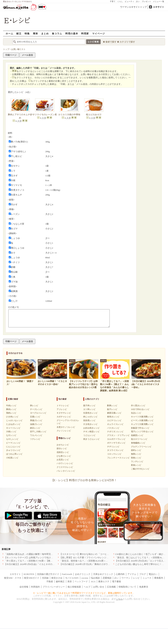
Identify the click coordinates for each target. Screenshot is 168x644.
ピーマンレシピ (13, 443)
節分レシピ (62, 448)
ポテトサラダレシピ (116, 443)
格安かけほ (57, 578)
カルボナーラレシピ (116, 439)
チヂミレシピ (113, 447)
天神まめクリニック (103, 574)
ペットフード (81, 581)
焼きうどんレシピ (91, 439)
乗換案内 (159, 578)
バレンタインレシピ (66, 471)
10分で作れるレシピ (140, 409)
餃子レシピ (112, 409)
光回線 (45, 578)
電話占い (153, 574)
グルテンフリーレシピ (141, 447)
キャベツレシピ (13, 428)
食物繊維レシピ (138, 443)
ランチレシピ (137, 461)
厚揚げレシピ (36, 420)
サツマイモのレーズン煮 (45, 115)
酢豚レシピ (112, 406)
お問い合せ (99, 587)
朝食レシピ (136, 458)
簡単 (35, 33)
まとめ (45, 33)
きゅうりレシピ (13, 450)
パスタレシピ (113, 428)
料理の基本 (72, 33)
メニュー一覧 (159, 1)
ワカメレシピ (36, 435)
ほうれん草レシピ (14, 454)
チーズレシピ (36, 409)
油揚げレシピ (36, 424)
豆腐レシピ (35, 417)
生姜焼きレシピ (90, 413)
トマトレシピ (63, 406)
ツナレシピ (35, 439)
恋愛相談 (107, 578)
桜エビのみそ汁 (94, 115)
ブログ (143, 574)
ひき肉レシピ (12, 417)
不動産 (50, 581)
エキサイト (159, 7)
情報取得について (127, 587)
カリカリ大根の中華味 (69, 115)
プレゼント (146, 1)
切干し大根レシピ (38, 432)
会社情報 (24, 587)
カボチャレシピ (64, 417)
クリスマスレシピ (65, 467)
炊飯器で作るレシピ (140, 428)
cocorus (85, 578)
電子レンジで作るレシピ (142, 432)
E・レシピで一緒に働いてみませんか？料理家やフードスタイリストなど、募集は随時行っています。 (84, 593)
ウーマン (126, 578)
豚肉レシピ (11, 409)
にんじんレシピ (13, 447)
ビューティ (130, 1)
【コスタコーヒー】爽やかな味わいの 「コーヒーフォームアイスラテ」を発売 (99, 554)
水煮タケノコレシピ (66, 427)
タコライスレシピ (115, 450)
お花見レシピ (63, 460)
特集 (27, 33)
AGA (93, 581)
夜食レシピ (136, 465)
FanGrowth (67, 574)
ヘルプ (87, 587)
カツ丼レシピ (89, 409)
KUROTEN (29, 574)
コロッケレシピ (114, 454)
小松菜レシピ (12, 458)
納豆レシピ (35, 428)
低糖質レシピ (137, 435)
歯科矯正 (60, 581)
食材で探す (111, 42)
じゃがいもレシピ (14, 420)
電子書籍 (116, 581)
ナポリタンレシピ (115, 432)
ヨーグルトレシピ (38, 413)
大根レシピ (11, 432)
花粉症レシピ (63, 452)
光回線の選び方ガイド (48, 574)
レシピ (136, 578)
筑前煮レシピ (89, 420)
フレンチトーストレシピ (118, 458)
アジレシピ (62, 409)
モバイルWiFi (72, 578)
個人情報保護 (74, 587)
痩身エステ (104, 581)
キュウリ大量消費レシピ (142, 424)
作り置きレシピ (138, 406)
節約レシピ (136, 450)
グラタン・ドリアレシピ (118, 435)
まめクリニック (83, 574)
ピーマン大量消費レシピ (142, 420)
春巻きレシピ (113, 417)
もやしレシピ (12, 439)
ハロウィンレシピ (65, 463)
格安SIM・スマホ (13, 578)
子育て (113, 1)
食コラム (57, 33)
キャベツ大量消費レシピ (142, 417)
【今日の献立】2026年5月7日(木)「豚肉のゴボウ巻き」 (87, 564)
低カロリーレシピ (139, 439)
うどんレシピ (89, 435)
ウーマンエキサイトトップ (133, 7)
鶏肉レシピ (11, 413)
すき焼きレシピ (90, 424)
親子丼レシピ (89, 406)
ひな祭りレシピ (64, 456)
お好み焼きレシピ (91, 428)
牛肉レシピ (11, 406)
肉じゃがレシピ (90, 417)
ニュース (147, 578)
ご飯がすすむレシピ (140, 469)
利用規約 (35, 587)
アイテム (132, 574)
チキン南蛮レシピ (91, 432)
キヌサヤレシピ (64, 413)
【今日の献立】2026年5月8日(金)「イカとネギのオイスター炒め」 (37, 564)
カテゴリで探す (127, 42)
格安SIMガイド (32, 578)
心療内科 (120, 574)
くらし (120, 1)
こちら (119, 599)
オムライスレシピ (115, 424)
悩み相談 (95, 578)
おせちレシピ (63, 445)
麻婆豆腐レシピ (114, 413)
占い (138, 1)
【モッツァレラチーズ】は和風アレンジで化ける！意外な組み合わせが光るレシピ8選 (47, 558)
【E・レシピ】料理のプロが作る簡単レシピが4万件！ (84, 480)
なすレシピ (11, 435)
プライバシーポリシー (54, 587)
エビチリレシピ (114, 420)
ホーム (9, 33)
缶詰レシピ (136, 413)
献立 (19, 33)
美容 (70, 581)
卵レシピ (34, 406)
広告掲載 (111, 587)
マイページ (98, 33)
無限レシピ (136, 454)
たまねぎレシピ (13, 424)
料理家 (85, 33)
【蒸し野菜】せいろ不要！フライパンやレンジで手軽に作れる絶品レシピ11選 (98, 558)
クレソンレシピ (64, 431)
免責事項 (144, 587)
